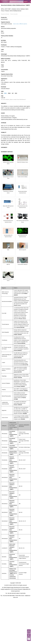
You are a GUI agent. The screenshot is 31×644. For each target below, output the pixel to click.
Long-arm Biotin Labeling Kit (23, 264)
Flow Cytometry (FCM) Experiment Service (23, 221)
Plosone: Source (22, 319)
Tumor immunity (14, 14)
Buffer (8, 250)
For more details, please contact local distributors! (13, 100)
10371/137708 (25, 365)
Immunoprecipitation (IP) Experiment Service (8, 236)
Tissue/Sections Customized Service (8, 192)
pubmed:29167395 (18, 372)
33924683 (25, 414)
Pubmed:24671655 (20, 327)
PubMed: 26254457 (18, 335)
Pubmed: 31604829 (24, 390)
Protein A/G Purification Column (23, 162)
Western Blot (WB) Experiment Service (8, 207)
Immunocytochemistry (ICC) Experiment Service (8, 221)
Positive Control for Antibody (23, 177)
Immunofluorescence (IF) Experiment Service (23, 236)
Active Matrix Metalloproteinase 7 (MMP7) (13, 447)
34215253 (23, 419)
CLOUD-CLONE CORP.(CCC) (11, 585)
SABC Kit (8, 264)
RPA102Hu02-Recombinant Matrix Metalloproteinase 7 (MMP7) (15, 56)
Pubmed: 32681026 (18, 405)
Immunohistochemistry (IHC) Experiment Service (23, 207)
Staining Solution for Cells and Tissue (8, 178)
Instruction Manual (5, 89)
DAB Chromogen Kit (23, 250)
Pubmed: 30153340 (18, 378)
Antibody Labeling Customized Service (8, 163)
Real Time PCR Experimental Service (8, 280)
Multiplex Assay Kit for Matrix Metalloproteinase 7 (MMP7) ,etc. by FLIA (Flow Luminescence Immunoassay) (13, 573)
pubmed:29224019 (18, 358)
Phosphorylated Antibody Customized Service (22, 192)
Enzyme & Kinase (5, 14)
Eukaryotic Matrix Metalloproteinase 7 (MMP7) (13, 453)
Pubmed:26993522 (18, 350)
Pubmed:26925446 (21, 343)
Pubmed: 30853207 (21, 386)
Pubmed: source (17, 305)
